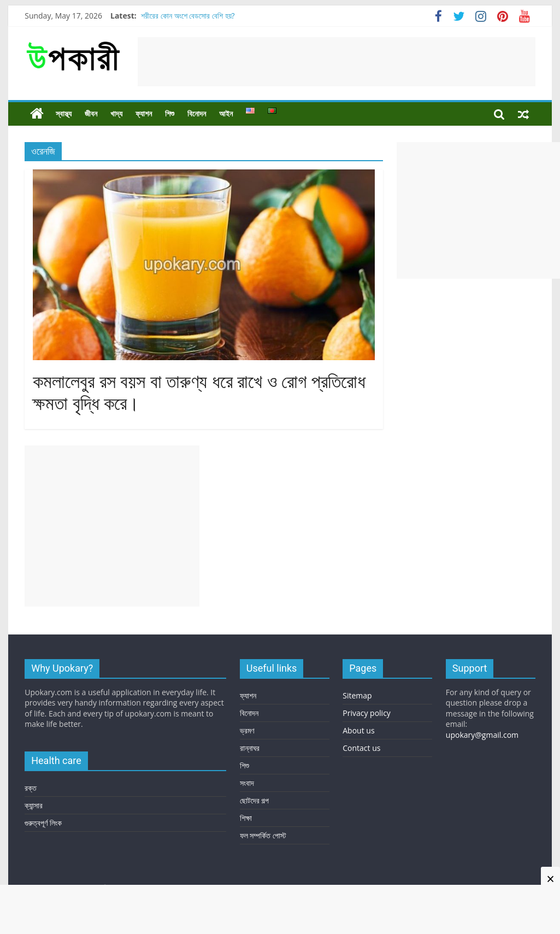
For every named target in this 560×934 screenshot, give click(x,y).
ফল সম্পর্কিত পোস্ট (263, 835)
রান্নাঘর (250, 748)
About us (358, 730)
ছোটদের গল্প (255, 800)
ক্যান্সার (34, 805)
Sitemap (357, 695)
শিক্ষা (246, 818)
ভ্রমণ (247, 730)
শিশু (170, 114)
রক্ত (31, 788)
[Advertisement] (337, 62)
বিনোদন (197, 114)
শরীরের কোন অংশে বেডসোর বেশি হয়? (188, 16)
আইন (226, 114)
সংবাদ (247, 783)
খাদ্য (116, 114)
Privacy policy (367, 713)
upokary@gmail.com (482, 735)
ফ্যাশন (144, 114)
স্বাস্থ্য (64, 114)
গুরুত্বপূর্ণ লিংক (43, 823)
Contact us (361, 748)
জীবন (91, 114)
